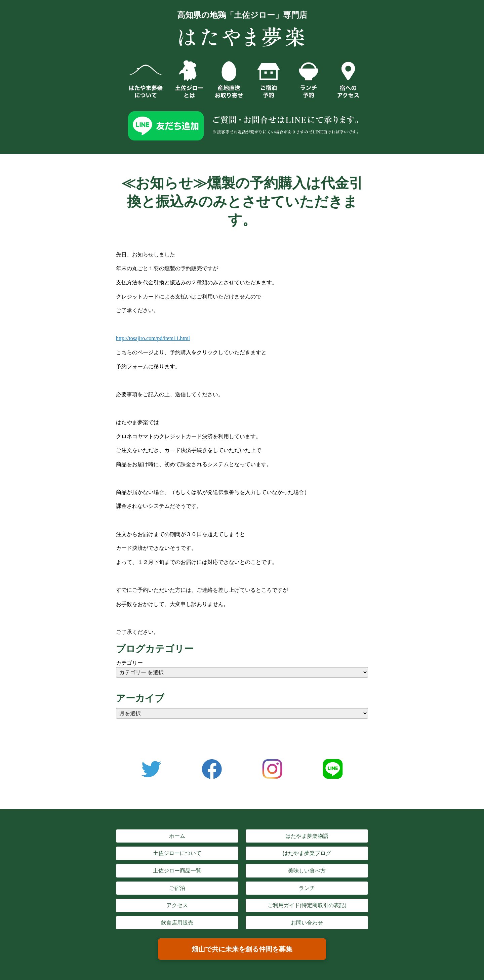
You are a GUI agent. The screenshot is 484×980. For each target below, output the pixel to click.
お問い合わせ (307, 923)
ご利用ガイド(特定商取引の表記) (307, 905)
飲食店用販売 (177, 923)
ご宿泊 (177, 888)
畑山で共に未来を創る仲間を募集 (242, 949)
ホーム (177, 836)
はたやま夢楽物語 (307, 836)
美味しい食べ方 (307, 871)
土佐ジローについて (177, 853)
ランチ (307, 888)
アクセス (177, 905)
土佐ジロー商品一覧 (177, 871)
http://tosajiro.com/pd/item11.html (153, 338)
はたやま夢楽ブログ (307, 853)
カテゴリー (129, 663)
